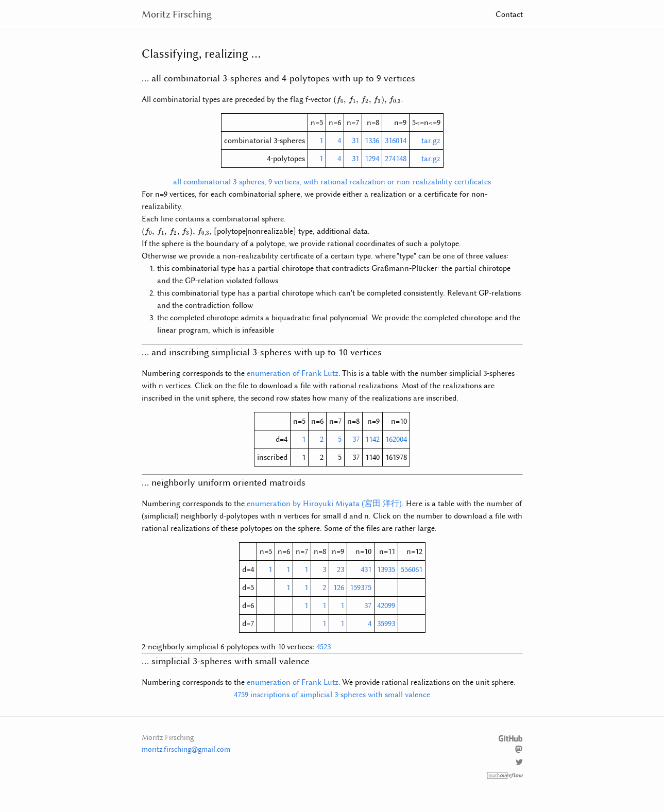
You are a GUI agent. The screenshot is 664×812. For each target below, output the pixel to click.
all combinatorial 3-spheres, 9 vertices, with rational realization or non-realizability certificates (332, 182)
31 (355, 141)
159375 (361, 588)
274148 (396, 159)
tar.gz (431, 141)
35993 (386, 624)
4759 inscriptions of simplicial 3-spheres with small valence (332, 695)
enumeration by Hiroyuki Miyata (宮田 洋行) (324, 504)
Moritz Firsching (177, 14)
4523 (324, 647)
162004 (396, 439)
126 (339, 588)
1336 (372, 141)
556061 (412, 569)
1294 (372, 159)
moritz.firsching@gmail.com (186, 749)
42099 (386, 606)
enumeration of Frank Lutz (293, 373)
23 (340, 569)
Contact (509, 14)
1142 (372, 439)
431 (366, 569)
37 (356, 439)
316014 (396, 141)
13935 (386, 569)
